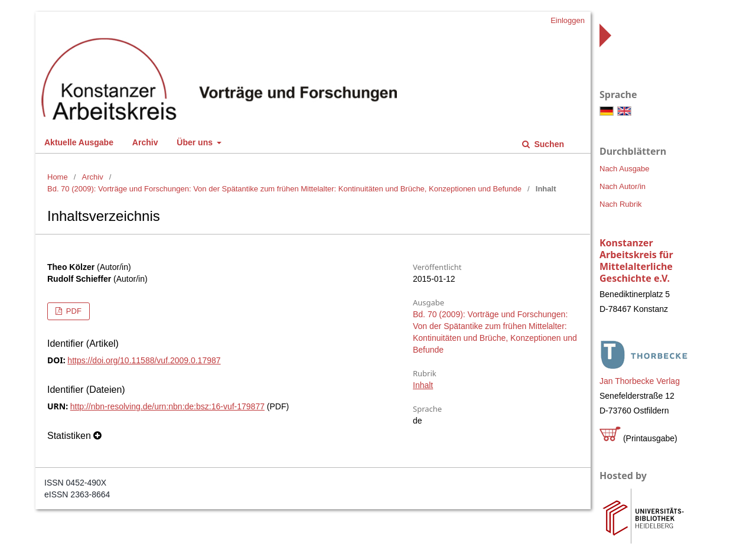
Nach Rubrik (621, 204)
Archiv (145, 142)
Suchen (548, 144)
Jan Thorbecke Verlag (640, 381)
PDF (73, 311)
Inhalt (423, 385)
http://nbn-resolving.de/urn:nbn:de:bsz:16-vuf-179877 (167, 406)
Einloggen (568, 20)
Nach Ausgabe (625, 169)
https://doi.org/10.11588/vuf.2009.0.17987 (144, 360)
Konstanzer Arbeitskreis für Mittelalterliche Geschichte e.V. (636, 261)
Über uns (196, 142)
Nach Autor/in (623, 186)
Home (58, 177)
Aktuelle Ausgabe (79, 142)
